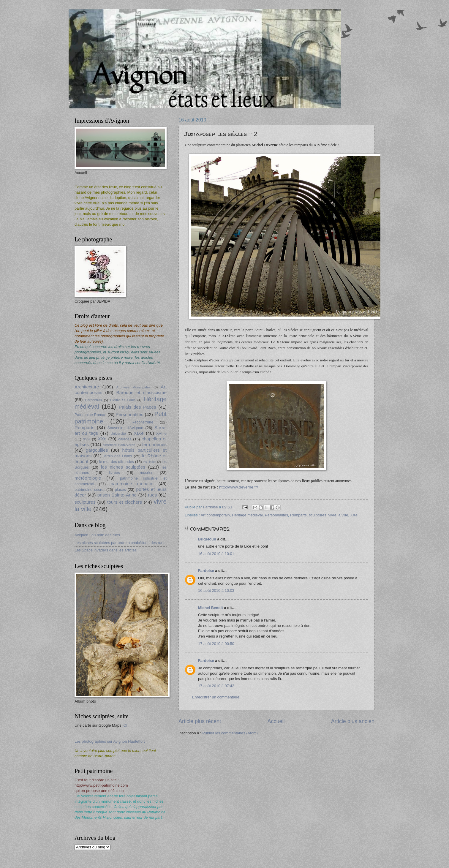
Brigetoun (207, 539)
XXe (354, 515)
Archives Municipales (134, 387)
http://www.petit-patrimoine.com (101, 785)
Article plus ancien (353, 721)
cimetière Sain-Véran (119, 445)
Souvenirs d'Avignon (125, 428)
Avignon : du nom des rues (97, 535)
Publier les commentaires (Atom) (230, 733)
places (120, 490)
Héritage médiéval (247, 515)
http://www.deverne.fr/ (239, 487)
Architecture (87, 387)
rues (152, 495)
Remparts (298, 515)
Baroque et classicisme (141, 392)
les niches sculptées (123, 467)
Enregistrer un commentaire (216, 697)
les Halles (150, 462)
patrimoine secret (90, 490)
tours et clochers (125, 502)
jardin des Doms (118, 456)
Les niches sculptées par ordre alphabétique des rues (120, 543)
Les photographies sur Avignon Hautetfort (110, 741)
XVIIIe (161, 433)
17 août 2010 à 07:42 (216, 686)
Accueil (276, 721)
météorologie (88, 478)
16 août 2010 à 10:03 (216, 590)
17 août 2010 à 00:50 (216, 644)
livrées (114, 473)
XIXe (139, 433)
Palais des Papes (137, 407)
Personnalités (276, 515)
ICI (125, 725)
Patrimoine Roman (90, 415)
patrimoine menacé (132, 484)
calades (125, 439)
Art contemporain (215, 515)
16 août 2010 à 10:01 (216, 554)
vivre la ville (338, 515)
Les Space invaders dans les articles (106, 550)
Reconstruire (142, 422)
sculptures (318, 515)
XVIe (87, 439)
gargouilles (97, 450)
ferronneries (154, 444)
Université (118, 434)
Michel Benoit (211, 608)
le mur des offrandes (117, 462)
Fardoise (206, 571)
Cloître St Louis (123, 400)
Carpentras (93, 400)
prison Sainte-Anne (117, 495)
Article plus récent (200, 721)
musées (147, 473)
